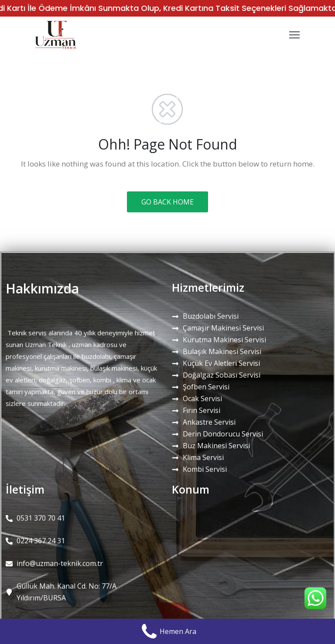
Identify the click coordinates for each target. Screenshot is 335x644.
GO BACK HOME (167, 202)
